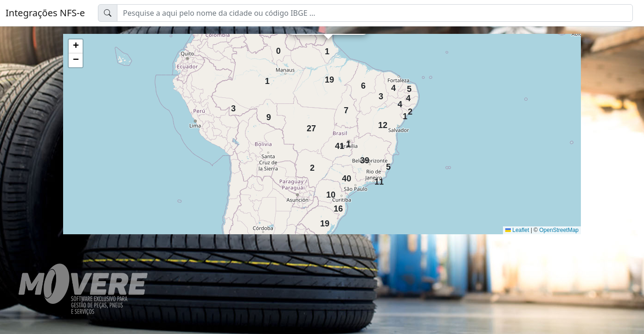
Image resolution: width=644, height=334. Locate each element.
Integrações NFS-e (45, 13)
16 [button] (336, 206)
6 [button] (363, 83)
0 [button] (278, 48)
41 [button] (338, 144)
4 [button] (393, 86)
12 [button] (381, 123)
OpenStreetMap (559, 230)
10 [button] (329, 192)
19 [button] (328, 77)
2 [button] (410, 109)
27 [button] (309, 126)
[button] (76, 46)
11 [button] (377, 179)
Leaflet (517, 230)
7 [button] (346, 108)
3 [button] (233, 106)
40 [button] (345, 176)
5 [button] (409, 87)
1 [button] (267, 79)
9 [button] (269, 115)
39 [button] (363, 158)
